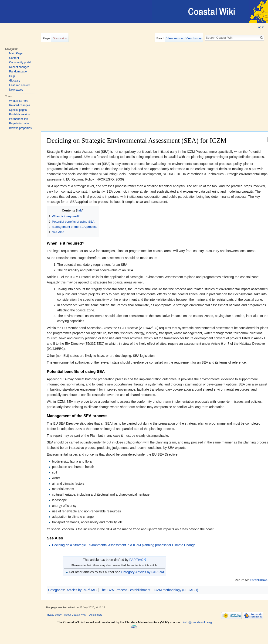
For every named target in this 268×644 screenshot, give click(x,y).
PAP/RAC (136, 560)
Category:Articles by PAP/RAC (143, 572)
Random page (18, 72)
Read (160, 38)
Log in (260, 27)
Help (12, 76)
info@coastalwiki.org (197, 622)
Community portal (20, 62)
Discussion (60, 38)
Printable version (19, 114)
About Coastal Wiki (75, 615)
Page (46, 38)
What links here (19, 101)
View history (194, 38)
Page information (20, 123)
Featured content (20, 85)
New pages (16, 90)
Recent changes (19, 67)
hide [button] (80, 211)
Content (14, 58)
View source (175, 38)
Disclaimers (95, 615)
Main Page (16, 53)
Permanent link (18, 119)
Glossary (15, 81)
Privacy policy (54, 615)
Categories (56, 590)
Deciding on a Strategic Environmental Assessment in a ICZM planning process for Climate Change (124, 545)
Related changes (20, 105)
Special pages (18, 110)
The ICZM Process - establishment (125, 590)
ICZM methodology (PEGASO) (176, 590)
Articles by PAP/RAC (82, 590)
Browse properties (20, 128)
